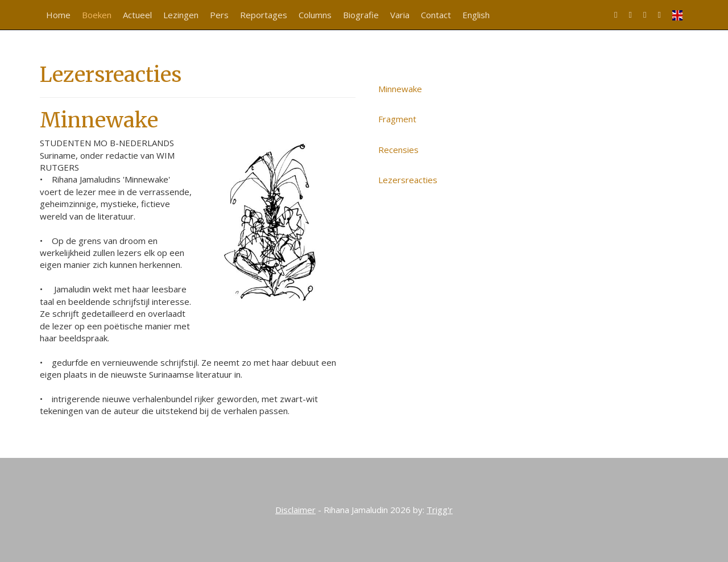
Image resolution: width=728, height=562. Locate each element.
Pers (219, 15)
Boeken (97, 15)
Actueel (137, 15)
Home (58, 15)
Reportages (264, 15)
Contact (436, 15)
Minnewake (400, 89)
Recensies (398, 150)
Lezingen (181, 15)
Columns (315, 15)
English (476, 15)
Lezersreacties (408, 180)
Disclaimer (295, 510)
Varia (400, 15)
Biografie (361, 15)
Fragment (397, 119)
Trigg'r (440, 510)
